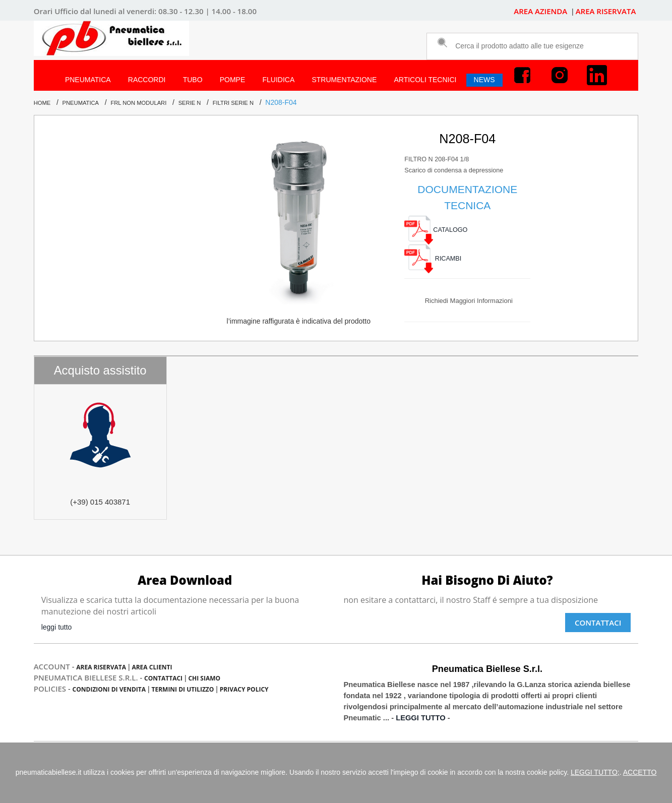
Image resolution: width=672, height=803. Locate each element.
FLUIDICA (278, 80)
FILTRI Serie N (233, 103)
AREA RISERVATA (606, 11)
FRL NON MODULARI (138, 103)
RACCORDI (147, 80)
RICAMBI (433, 259)
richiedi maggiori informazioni (469, 301)
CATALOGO (436, 230)
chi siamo (204, 678)
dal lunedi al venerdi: (118, 11)
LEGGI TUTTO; (595, 772)
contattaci (163, 678)
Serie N (190, 103)
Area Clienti (152, 667)
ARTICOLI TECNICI (425, 80)
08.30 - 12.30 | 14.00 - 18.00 (207, 11)
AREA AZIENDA (541, 11)
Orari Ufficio (56, 11)
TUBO (193, 80)
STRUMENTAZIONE (344, 80)
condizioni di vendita (109, 689)
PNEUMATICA (88, 80)
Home (42, 103)
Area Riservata (101, 667)
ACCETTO (640, 772)
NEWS (484, 80)
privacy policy (244, 689)
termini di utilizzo (182, 689)
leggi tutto (57, 627)
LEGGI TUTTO (420, 718)
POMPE (233, 80)
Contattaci (598, 623)
